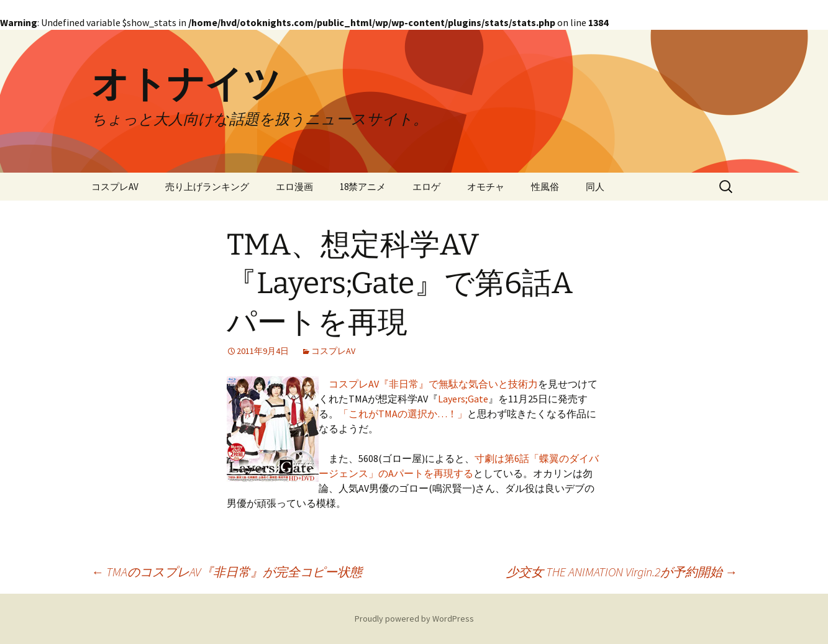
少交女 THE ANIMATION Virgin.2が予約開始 (622, 572)
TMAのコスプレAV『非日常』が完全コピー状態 (227, 572)
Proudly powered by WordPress (414, 619)
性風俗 (545, 187)
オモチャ (486, 187)
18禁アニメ (363, 187)
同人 (595, 187)
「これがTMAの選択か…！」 (403, 414)
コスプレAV (115, 187)
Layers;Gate (463, 399)
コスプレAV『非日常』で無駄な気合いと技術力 (433, 384)
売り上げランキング (207, 187)
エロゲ (426, 187)
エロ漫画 (294, 187)
